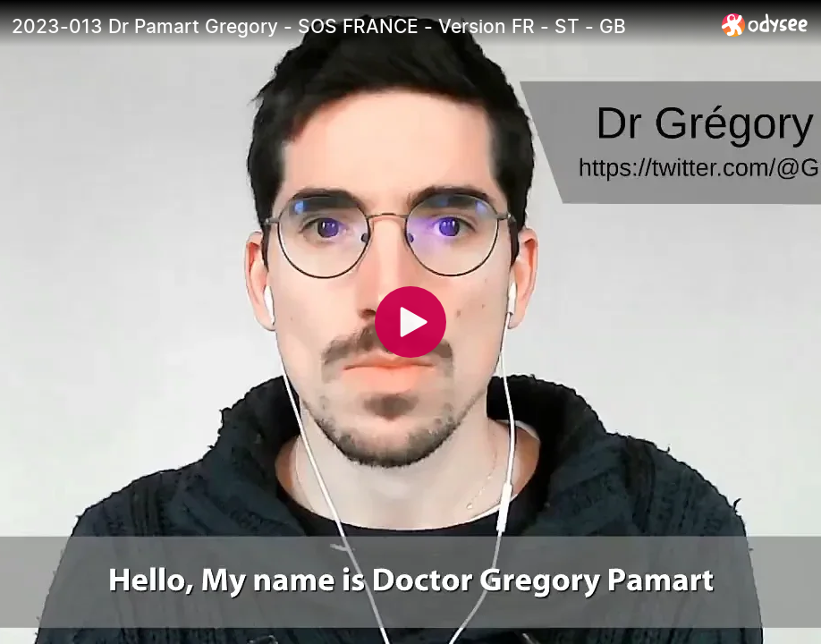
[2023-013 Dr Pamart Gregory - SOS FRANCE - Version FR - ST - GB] (360, 26)
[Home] (765, 25)
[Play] (410, 322)
